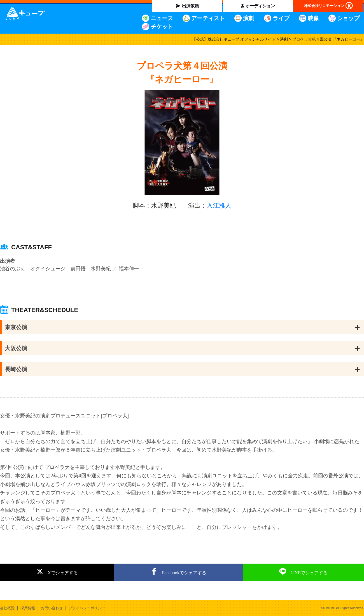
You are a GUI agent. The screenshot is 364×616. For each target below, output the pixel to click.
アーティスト (208, 18)
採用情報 (28, 608)
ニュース (162, 18)
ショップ (348, 18)
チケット (162, 27)
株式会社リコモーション (324, 6)
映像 (313, 18)
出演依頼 (190, 6)
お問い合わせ (52, 608)
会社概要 (7, 608)
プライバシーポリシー (87, 608)
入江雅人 (219, 205)
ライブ (281, 18)
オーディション (260, 6)
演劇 (249, 18)
